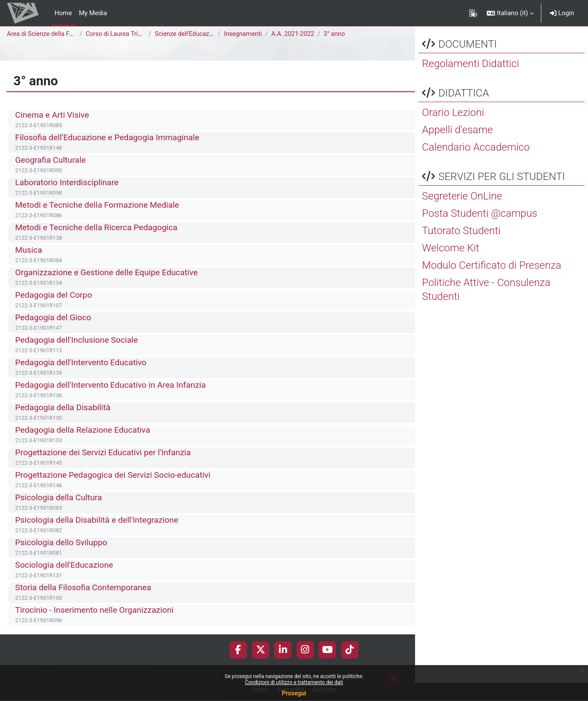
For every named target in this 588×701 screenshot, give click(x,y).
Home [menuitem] (63, 13)
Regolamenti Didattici (470, 82)
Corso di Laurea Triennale (122, 34)
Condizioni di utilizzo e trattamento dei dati (294, 682)
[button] (510, 13)
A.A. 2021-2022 (295, 34)
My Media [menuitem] (93, 13)
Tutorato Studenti (461, 249)
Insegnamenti (244, 34)
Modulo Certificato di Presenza (492, 283)
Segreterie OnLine (462, 214)
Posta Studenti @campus (480, 232)
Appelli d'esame (457, 148)
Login (562, 13)
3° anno (338, 34)
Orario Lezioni (453, 131)
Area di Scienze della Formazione (55, 34)
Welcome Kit (451, 266)
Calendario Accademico (476, 165)
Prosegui (294, 693)
